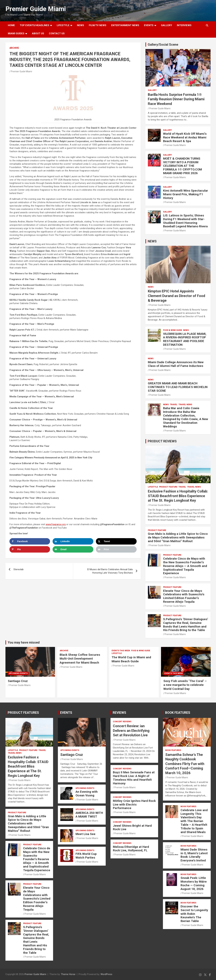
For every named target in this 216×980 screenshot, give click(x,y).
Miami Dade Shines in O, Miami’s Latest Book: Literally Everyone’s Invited (194, 855)
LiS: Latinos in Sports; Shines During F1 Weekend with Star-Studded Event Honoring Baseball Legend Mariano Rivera (185, 221)
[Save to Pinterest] (30, 549)
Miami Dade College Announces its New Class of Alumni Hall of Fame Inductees (176, 364)
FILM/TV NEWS (98, 25)
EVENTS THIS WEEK (121, 651)
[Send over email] (73, 549)
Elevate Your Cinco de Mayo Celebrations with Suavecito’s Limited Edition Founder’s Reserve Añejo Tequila (184, 596)
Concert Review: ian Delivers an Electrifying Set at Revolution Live (131, 731)
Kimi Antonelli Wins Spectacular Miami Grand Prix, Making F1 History (186, 194)
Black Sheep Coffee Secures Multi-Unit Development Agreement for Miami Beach (80, 659)
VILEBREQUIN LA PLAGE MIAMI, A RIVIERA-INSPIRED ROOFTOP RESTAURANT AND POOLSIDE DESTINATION (185, 339)
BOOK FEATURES (178, 713)
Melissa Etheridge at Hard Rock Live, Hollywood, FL (131, 849)
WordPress (106, 974)
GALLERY (167, 25)
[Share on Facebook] (30, 541)
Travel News (185, 405)
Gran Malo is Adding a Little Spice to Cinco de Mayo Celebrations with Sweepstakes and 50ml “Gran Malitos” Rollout (178, 537)
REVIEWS (119, 713)
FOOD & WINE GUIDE (173, 330)
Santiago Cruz (18, 681)
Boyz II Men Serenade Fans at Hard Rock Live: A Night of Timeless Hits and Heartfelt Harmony (134, 778)
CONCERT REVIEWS (122, 722)
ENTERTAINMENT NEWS (125, 25)
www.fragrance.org (56, 524)
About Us (38, 33)
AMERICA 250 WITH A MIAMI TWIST (89, 815)
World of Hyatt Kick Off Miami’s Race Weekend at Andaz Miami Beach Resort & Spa (185, 137)
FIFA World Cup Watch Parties (86, 856)
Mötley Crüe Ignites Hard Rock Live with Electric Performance (134, 804)
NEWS (80, 25)
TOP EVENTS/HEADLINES (34, 25)
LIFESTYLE (63, 25)
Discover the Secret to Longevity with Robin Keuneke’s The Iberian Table (194, 914)
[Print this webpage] (116, 549)
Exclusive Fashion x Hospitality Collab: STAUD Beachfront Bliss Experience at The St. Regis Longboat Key (178, 496)
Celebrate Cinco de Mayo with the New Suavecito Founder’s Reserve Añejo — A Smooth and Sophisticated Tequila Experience (185, 566)
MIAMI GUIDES (16, 33)
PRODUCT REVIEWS (162, 441)
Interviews (184, 25)
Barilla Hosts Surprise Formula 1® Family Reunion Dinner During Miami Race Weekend (176, 99)
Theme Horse (68, 974)
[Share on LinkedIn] (73, 541)
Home (11, 25)
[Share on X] (116, 541)
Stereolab (19, 569)
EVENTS (149, 25)
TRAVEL (174, 405)
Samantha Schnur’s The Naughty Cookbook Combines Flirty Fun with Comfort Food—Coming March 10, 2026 (185, 764)
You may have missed (24, 642)
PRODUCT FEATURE (168, 487)
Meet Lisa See (85, 834)
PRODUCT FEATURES (23, 713)
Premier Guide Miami (36, 9)
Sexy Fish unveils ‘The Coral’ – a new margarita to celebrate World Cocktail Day (185, 685)
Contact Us (57, 33)
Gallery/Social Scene (163, 45)
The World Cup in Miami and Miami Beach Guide (131, 659)
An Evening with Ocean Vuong (87, 794)
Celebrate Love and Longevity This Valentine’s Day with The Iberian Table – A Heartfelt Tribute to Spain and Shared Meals (194, 821)
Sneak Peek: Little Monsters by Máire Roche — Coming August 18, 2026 (194, 883)
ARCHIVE (14, 48)
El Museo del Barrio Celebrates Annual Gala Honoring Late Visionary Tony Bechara (110, 571)
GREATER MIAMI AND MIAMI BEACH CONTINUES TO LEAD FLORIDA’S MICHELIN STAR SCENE (178, 387)
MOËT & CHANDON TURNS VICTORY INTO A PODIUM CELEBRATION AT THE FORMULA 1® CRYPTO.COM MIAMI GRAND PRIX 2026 (182, 166)
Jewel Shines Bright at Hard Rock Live (132, 827)
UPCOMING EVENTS (18, 673)
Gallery (152, 90)
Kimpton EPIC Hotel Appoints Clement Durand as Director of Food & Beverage (176, 296)
